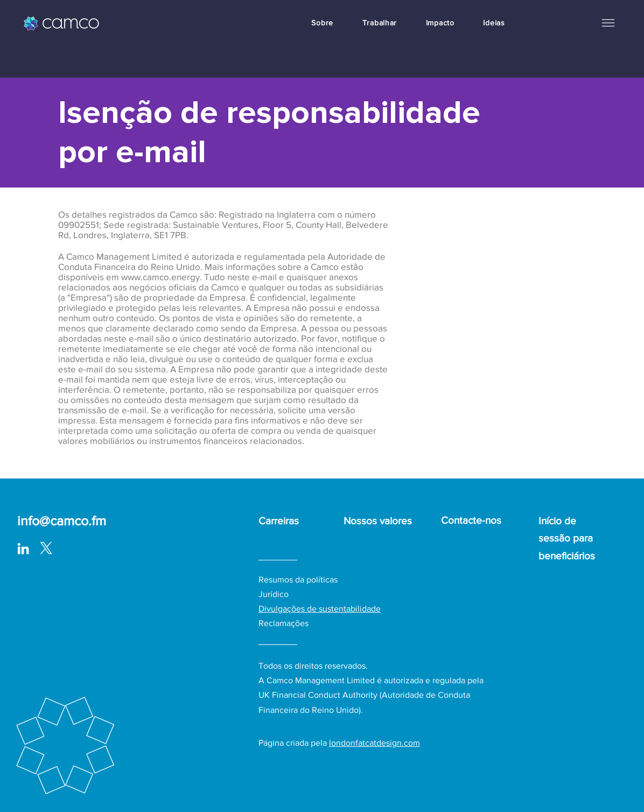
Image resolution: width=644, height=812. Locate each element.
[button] (608, 23)
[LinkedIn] (23, 549)
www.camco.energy (160, 277)
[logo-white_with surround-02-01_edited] (46, 549)
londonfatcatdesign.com (374, 743)
